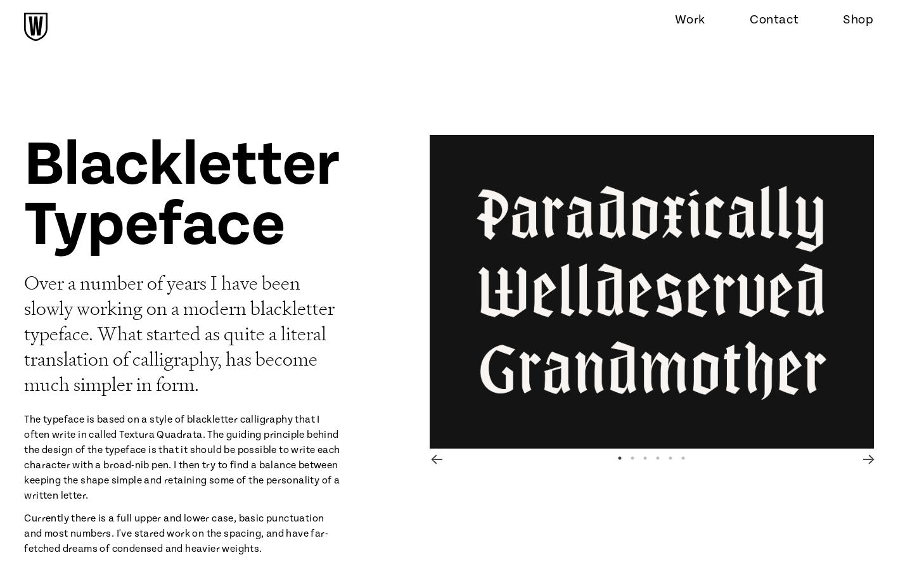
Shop (858, 20)
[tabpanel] (652, 292)
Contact (774, 20)
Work (690, 20)
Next (868, 458)
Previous (436, 458)
